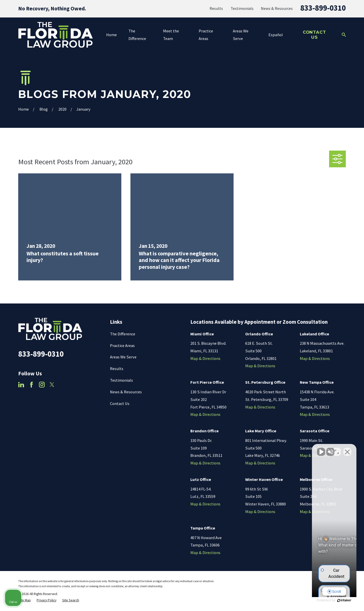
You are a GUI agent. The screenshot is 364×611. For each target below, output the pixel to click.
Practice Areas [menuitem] (206, 35)
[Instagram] (42, 385)
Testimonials (242, 8)
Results (216, 8)
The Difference (123, 334)
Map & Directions (205, 358)
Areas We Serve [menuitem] (241, 35)
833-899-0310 (323, 8)
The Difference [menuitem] (137, 35)
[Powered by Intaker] (321, 600)
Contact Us (314, 35)
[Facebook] (31, 385)
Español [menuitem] (276, 35)
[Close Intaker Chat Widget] (347, 449)
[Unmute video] (275, 449)
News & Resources (277, 8)
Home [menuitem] (111, 35)
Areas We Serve (123, 357)
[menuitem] (25, 600)
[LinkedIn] (21, 385)
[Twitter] (52, 385)
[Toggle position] (337, 449)
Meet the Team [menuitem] (171, 35)
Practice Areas (122, 345)
